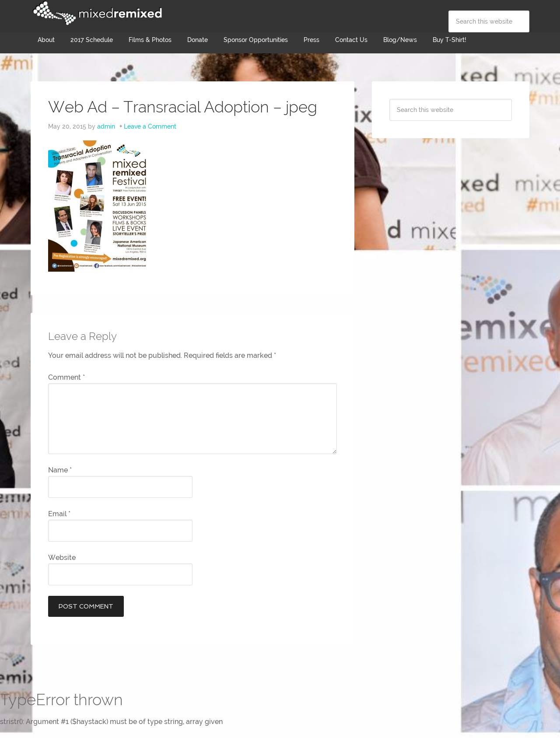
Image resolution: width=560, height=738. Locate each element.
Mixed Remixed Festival (96, 13)
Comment (66, 377)
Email (59, 514)
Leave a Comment (150, 126)
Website (62, 558)
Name (60, 470)
